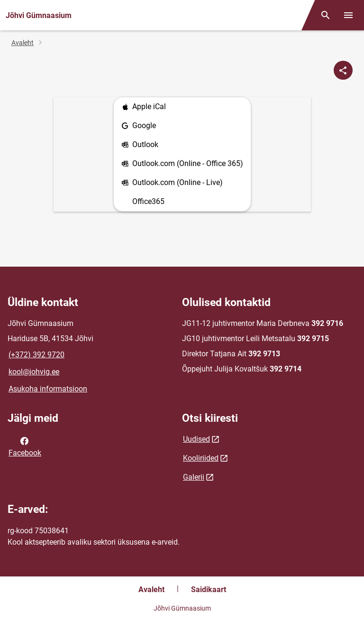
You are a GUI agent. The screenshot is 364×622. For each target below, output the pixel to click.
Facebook (25, 446)
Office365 (148, 201)
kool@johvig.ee (34, 372)
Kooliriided (201, 458)
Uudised (196, 439)
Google (139, 126)
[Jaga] (343, 70)
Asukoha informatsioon (48, 389)
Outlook (140, 145)
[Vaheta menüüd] (348, 15)
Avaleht (23, 43)
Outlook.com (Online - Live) (172, 183)
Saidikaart (209, 590)
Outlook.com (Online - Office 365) (182, 164)
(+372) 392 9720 (36, 355)
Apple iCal (144, 107)
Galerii (194, 477)
